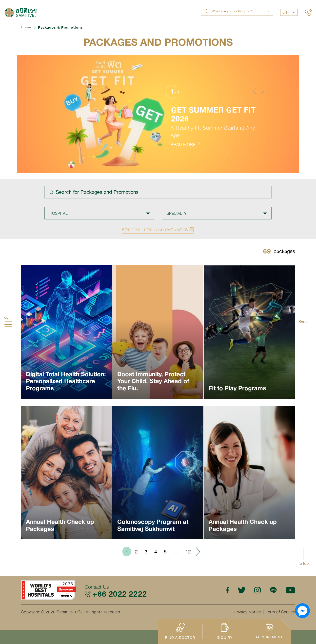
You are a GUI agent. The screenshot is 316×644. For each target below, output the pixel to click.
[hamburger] (8, 325)
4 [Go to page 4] (156, 552)
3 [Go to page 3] (146, 552)
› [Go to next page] (198, 552)
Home (26, 27)
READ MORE (186, 144)
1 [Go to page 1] (127, 552)
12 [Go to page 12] (188, 552)
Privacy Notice (247, 612)
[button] (255, 91)
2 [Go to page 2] (136, 552)
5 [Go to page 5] (165, 552)
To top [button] (303, 563)
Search (264, 11)
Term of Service (280, 612)
